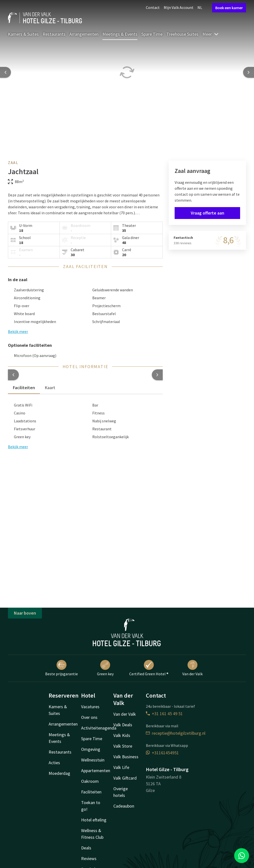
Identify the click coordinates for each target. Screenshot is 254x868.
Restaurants (54, 34)
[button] (13, 375)
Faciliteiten (91, 792)
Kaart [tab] (50, 388)
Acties (54, 763)
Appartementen (96, 771)
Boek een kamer (229, 8)
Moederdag (59, 773)
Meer (211, 34)
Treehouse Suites (182, 34)
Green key (105, 668)
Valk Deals (123, 725)
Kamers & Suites (23, 34)
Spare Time (152, 34)
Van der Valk (192, 668)
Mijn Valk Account (179, 7)
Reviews (89, 858)
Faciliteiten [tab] (24, 388)
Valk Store (123, 746)
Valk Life (121, 767)
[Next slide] (249, 72)
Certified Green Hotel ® (149, 668)
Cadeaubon (124, 806)
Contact (153, 7)
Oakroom (90, 781)
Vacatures (90, 707)
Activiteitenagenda (99, 728)
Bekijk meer (18, 447)
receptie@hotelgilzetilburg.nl (176, 733)
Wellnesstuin (93, 760)
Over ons (89, 717)
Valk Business (126, 757)
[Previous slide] (5, 72)
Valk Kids (122, 735)
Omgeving (91, 749)
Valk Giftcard (125, 778)
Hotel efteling (94, 820)
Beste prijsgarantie (62, 668)
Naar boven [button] (25, 613)
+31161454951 (162, 753)
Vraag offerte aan (207, 213)
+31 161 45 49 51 (164, 714)
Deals (86, 848)
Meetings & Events (120, 34)
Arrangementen (84, 34)
